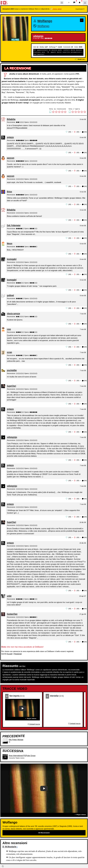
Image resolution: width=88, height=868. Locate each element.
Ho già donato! (80, 9)
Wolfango (45, 21)
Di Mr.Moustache (9, 844)
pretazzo (10, 137)
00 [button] (70, 132)
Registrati (18, 652)
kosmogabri (12, 258)
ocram (9, 351)
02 (47, 694)
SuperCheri (11, 385)
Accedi (9, 652)
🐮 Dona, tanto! (56, 9)
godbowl (10, 294)
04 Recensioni (44, 830)
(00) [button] (84, 132)
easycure (11, 158)
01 (7, 694)
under (9, 594)
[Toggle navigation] (62, 3)
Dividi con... (80, 59)
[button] (69, 3)
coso (9, 328)
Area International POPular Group (22, 753)
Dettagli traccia (34, 722)
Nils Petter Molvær (16, 737)
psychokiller (12, 369)
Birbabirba (11, 119)
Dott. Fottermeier (14, 225)
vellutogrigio (38, 36)
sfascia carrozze (13, 312)
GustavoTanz (12, 612)
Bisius (9, 191)
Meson (10, 243)
